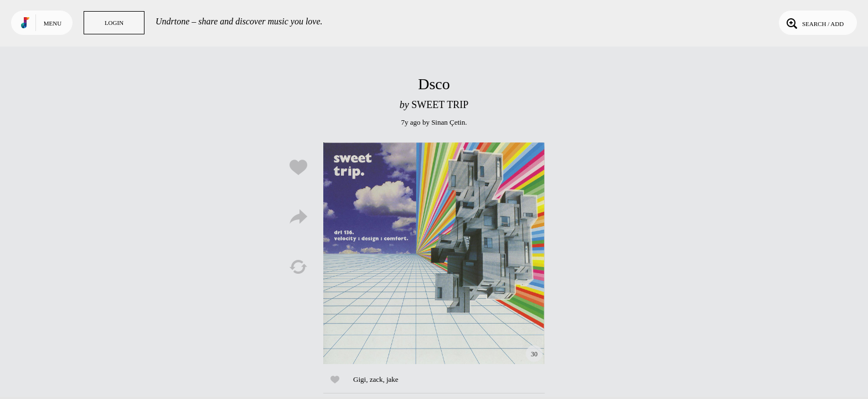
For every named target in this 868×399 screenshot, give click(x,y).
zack (376, 379)
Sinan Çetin (448, 122)
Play (434, 253)
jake (392, 379)
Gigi (360, 379)
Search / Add (814, 23)
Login (114, 23)
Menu (53, 23)
